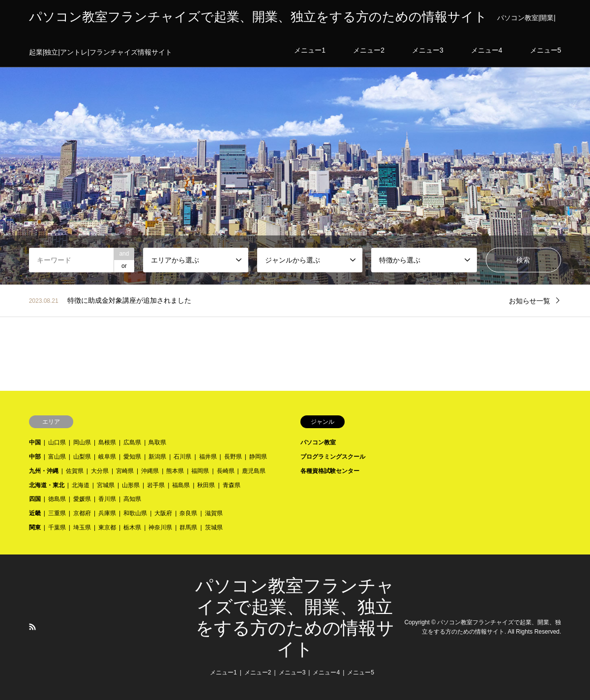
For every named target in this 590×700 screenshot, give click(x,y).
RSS (32, 627)
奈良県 (188, 513)
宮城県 (106, 485)
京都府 (82, 513)
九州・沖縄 (44, 471)
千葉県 (57, 527)
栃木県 (132, 527)
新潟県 (157, 457)
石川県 (182, 457)
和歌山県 (135, 513)
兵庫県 (107, 513)
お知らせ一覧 (530, 301)
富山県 (57, 457)
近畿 (35, 513)
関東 (35, 527)
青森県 (232, 485)
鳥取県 (157, 442)
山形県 (131, 485)
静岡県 (258, 457)
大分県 (100, 471)
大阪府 (163, 513)
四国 (35, 499)
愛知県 (132, 457)
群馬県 (188, 527)
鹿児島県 (254, 471)
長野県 (233, 457)
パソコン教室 (318, 442)
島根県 (107, 442)
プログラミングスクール (333, 457)
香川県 (107, 499)
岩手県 (156, 485)
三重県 (57, 513)
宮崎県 (125, 471)
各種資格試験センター (330, 471)
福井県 (208, 457)
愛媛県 (82, 499)
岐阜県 (107, 457)
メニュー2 (258, 672)
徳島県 (57, 499)
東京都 (107, 527)
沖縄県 (150, 471)
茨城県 (214, 527)
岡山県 (82, 442)
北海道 (81, 485)
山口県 (57, 442)
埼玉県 (82, 527)
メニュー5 (361, 672)
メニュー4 (326, 672)
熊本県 (175, 471)
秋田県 (206, 485)
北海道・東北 (47, 485)
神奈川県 (160, 527)
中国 (35, 442)
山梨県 (82, 457)
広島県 (132, 442)
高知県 (132, 499)
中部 (35, 457)
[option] (295, 142)
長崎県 (226, 471)
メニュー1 (223, 672)
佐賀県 (75, 471)
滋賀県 (214, 513)
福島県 (181, 485)
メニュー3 (292, 672)
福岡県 (200, 471)
